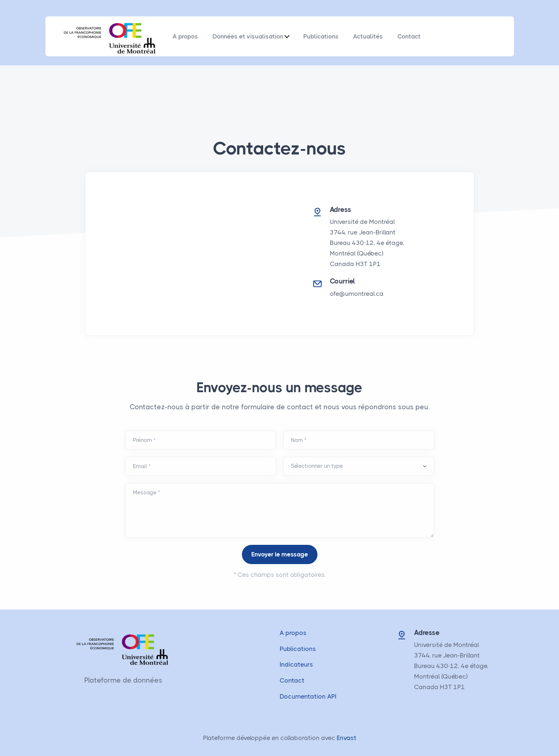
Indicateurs (296, 664)
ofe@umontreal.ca (357, 294)
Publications (321, 36)
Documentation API (308, 696)
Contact (409, 36)
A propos (185, 36)
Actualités (368, 36)
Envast (347, 738)
